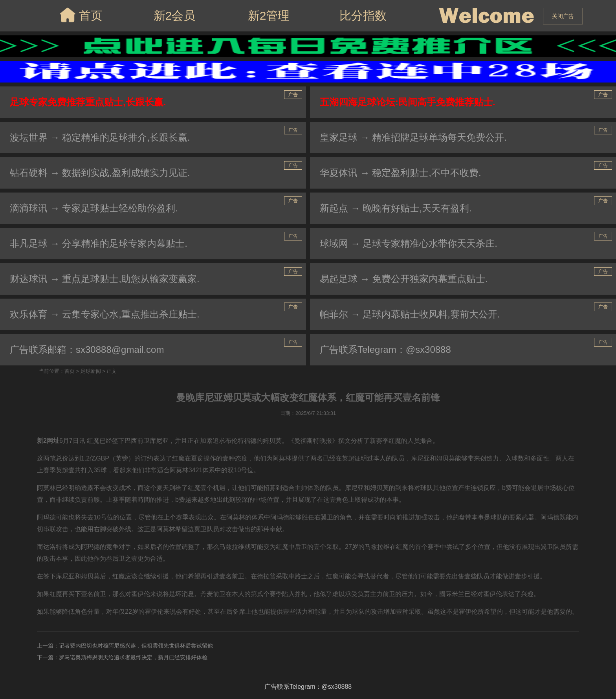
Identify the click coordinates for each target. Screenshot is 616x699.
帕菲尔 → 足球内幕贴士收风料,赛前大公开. (410, 314)
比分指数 (363, 16)
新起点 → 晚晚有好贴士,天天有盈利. (396, 208)
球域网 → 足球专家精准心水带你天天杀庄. (409, 243)
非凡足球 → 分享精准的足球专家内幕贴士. (99, 243)
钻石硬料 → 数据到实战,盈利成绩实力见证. (100, 173)
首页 (80, 15)
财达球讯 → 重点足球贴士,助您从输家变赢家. (105, 279)
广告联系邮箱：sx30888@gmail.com (87, 349)
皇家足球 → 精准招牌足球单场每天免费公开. (413, 137)
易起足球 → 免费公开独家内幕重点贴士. (404, 279)
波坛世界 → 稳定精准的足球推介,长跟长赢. (100, 137)
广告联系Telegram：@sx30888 (385, 349)
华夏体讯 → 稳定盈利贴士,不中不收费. (401, 173)
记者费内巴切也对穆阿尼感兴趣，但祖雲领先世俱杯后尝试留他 (136, 646)
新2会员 (175, 16)
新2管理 (269, 16)
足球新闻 (91, 371)
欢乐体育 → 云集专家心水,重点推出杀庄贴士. (105, 314)
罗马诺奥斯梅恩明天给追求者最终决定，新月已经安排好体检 (133, 657)
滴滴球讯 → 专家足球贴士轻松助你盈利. (94, 208)
